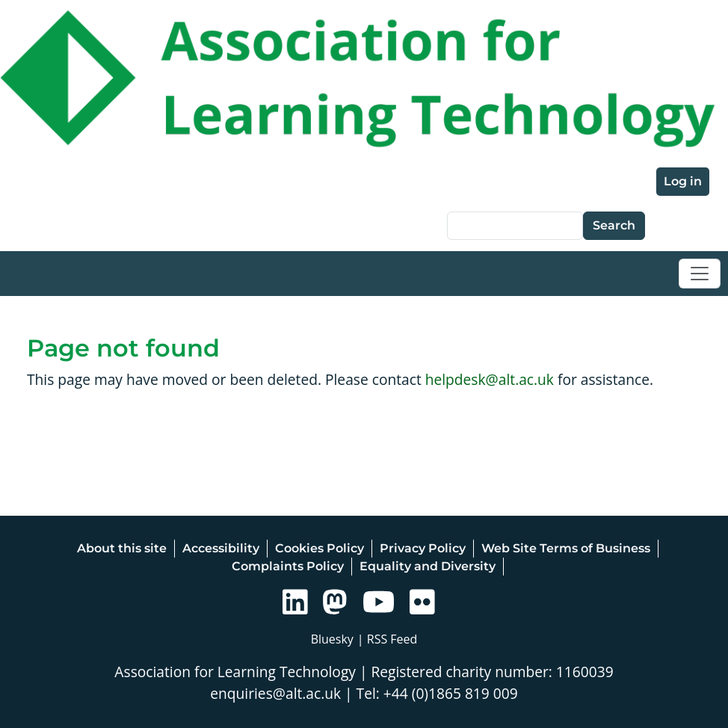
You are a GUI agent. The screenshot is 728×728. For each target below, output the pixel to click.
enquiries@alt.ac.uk (275, 693)
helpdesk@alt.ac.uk (490, 379)
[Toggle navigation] (700, 274)
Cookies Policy (320, 548)
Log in (683, 181)
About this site (122, 548)
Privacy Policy (423, 548)
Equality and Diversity (428, 566)
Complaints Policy (288, 566)
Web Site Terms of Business (566, 548)
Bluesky (332, 639)
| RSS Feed (388, 639)
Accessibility (221, 548)
